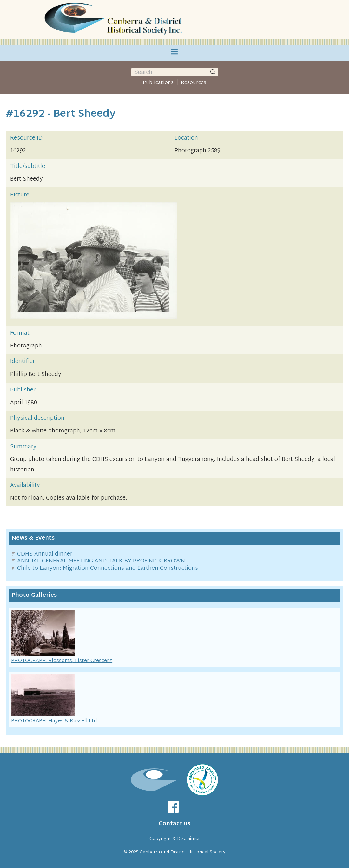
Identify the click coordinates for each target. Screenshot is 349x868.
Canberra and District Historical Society (183, 852)
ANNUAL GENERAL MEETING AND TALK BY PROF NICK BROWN (101, 561)
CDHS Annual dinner (45, 554)
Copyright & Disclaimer (175, 839)
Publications (158, 83)
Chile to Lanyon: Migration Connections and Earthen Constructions (108, 568)
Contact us (174, 824)
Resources (194, 83)
